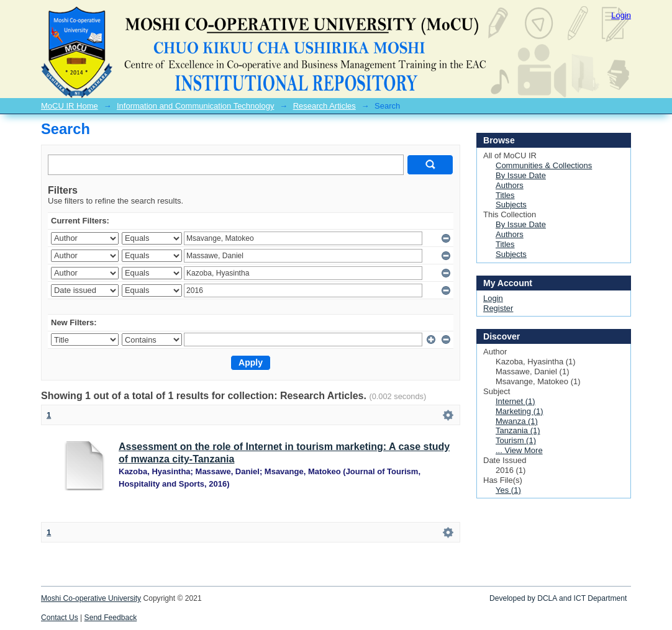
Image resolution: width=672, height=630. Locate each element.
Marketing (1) (520, 411)
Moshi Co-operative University (91, 598)
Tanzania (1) (518, 430)
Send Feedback (111, 618)
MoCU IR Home (70, 106)
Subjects (511, 205)
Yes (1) (508, 490)
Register (498, 308)
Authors (510, 185)
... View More (519, 450)
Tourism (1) (516, 440)
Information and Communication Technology (195, 106)
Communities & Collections (544, 165)
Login (621, 15)
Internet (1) (515, 401)
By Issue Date (521, 175)
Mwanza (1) (517, 421)
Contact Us (60, 618)
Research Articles (325, 106)
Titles (505, 195)
